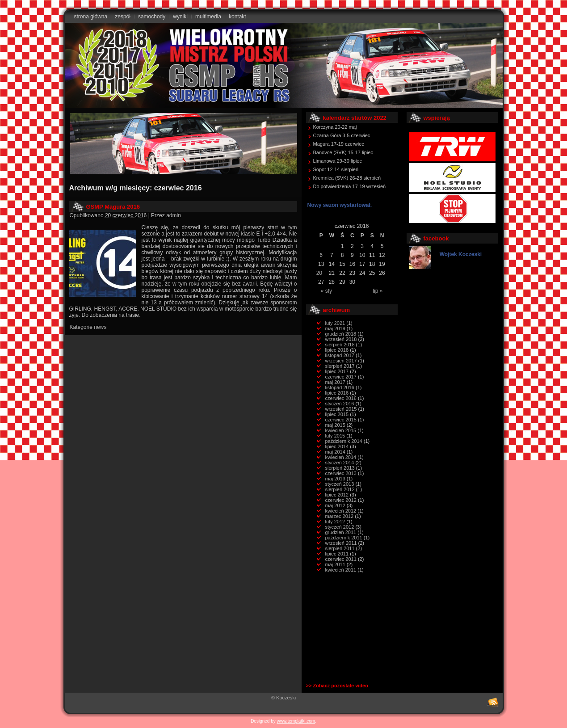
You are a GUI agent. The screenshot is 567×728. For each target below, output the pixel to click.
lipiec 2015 (337, 414)
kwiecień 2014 (341, 457)
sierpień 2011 (340, 548)
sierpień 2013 (340, 468)
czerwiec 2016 (341, 398)
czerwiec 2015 (341, 420)
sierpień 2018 (340, 345)
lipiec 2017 (337, 371)
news (100, 327)
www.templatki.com (296, 721)
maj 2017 (335, 382)
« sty (326, 291)
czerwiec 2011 (341, 559)
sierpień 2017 (340, 366)
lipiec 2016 (337, 393)
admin (174, 215)
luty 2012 (335, 522)
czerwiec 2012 (341, 500)
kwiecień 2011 (341, 570)
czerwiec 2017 (341, 377)
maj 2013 (335, 479)
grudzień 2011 (341, 532)
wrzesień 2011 (341, 543)
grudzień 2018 (341, 334)
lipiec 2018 (337, 350)
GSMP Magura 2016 (113, 207)
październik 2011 (344, 538)
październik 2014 (344, 441)
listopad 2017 (340, 355)
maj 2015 (335, 425)
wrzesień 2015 (341, 409)
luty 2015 (335, 436)
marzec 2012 (340, 516)
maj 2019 (335, 328)
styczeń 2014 (340, 463)
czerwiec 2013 (341, 473)
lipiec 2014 (337, 446)
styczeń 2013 (340, 484)
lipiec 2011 (337, 554)
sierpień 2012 (340, 489)
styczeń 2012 (340, 527)
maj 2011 (335, 564)
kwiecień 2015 (341, 430)
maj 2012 (335, 505)
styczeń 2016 (340, 404)
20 (319, 273)
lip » (378, 291)
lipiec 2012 (337, 495)
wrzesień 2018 (341, 339)
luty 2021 (335, 323)
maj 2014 (335, 452)
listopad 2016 (340, 387)
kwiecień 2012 (341, 511)
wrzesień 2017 (341, 361)
